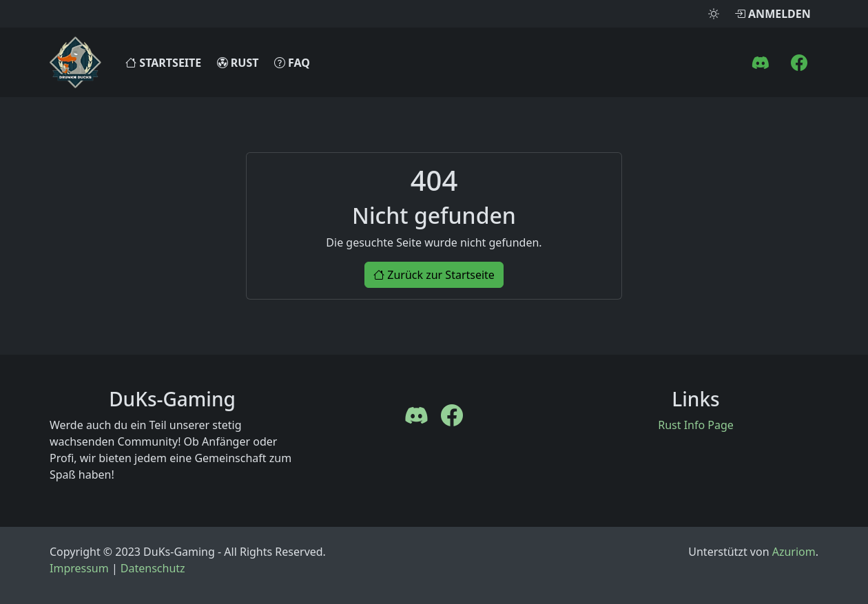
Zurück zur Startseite (434, 275)
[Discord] (761, 63)
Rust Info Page (696, 425)
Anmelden (773, 14)
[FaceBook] (799, 63)
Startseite (163, 63)
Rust (238, 63)
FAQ (292, 63)
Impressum (79, 568)
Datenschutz (153, 568)
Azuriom (794, 552)
